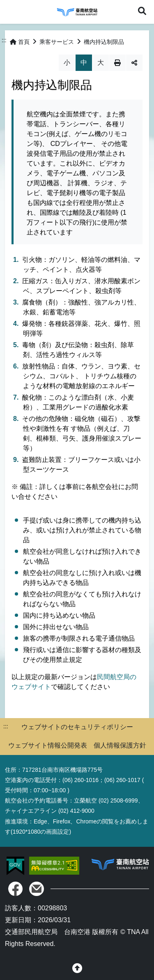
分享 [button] (134, 63)
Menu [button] (11, 11)
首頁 (20, 42)
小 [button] (67, 63)
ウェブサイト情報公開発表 (48, 745)
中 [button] (84, 63)
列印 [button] (117, 63)
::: (4, 40)
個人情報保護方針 (120, 745)
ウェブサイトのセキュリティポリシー (77, 727)
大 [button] (101, 63)
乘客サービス (57, 42)
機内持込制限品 (104, 42)
